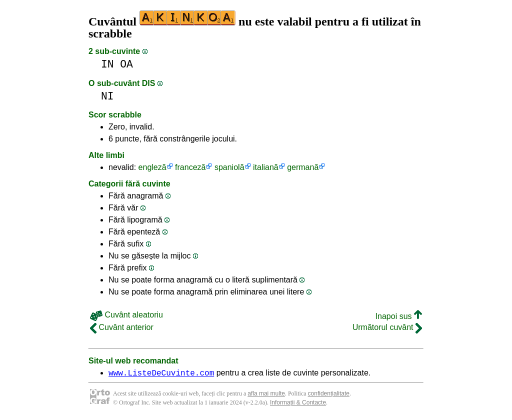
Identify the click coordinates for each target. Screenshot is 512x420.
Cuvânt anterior (122, 327)
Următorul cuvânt (387, 327)
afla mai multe (266, 395)
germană (303, 167)
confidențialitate (329, 395)
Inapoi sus (399, 316)
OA (126, 64)
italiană (266, 167)
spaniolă (229, 167)
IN (107, 64)
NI (107, 96)
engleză (152, 167)
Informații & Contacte (298, 404)
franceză (190, 167)
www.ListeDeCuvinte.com (161, 374)
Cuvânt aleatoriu (126, 315)
